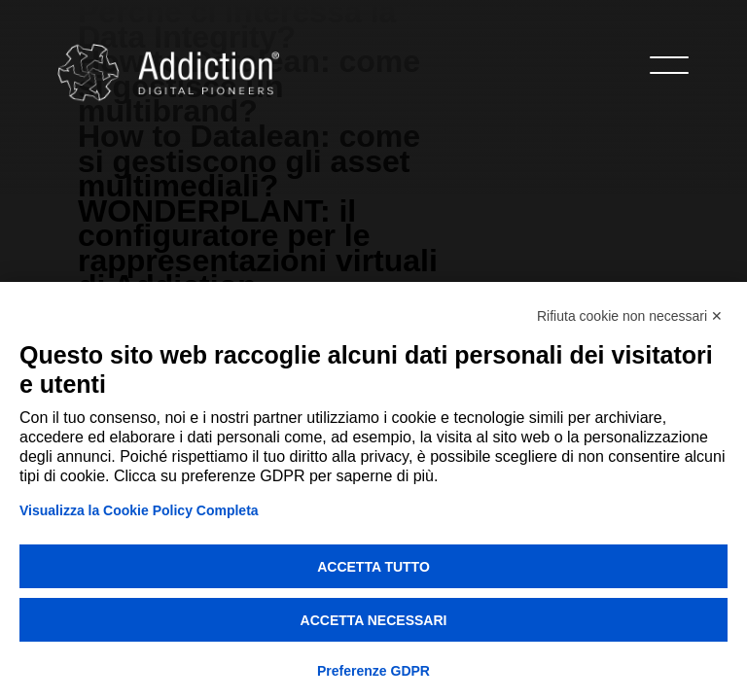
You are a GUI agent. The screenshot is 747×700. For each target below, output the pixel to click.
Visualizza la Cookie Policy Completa (139, 510)
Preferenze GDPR (373, 671)
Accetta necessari (374, 620)
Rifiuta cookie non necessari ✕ (630, 316)
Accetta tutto (373, 567)
